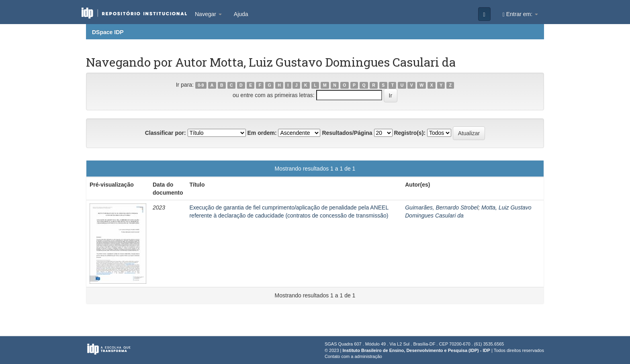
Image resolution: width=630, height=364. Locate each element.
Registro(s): (410, 133)
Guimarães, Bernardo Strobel (442, 207)
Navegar (208, 14)
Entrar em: (520, 14)
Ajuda (241, 14)
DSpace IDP (108, 32)
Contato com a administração (353, 356)
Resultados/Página (347, 133)
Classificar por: (166, 133)
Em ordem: (262, 133)
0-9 (201, 85)
